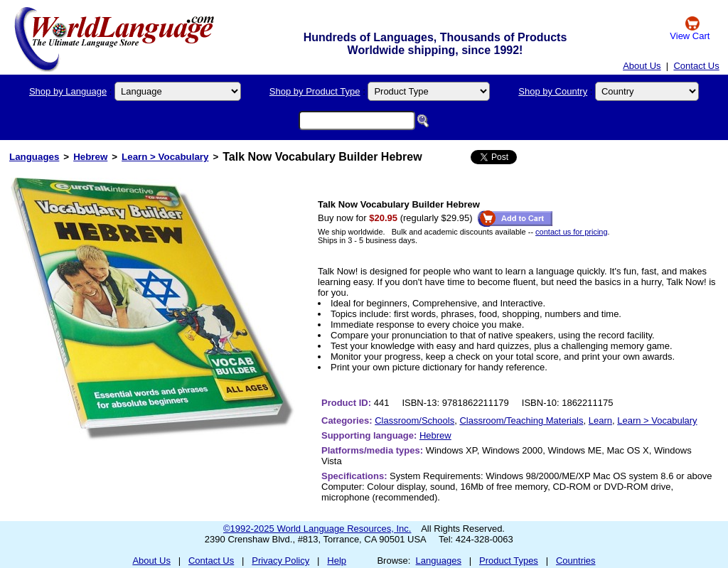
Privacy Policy (280, 561)
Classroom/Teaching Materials (521, 420)
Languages (34, 157)
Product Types (509, 561)
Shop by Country (553, 91)
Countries (576, 561)
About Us (642, 66)
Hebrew (90, 157)
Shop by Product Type (315, 91)
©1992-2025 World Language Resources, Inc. (317, 529)
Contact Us (696, 66)
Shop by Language (68, 91)
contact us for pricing (572, 232)
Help (337, 561)
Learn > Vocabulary (165, 157)
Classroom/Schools (414, 420)
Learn (600, 420)
